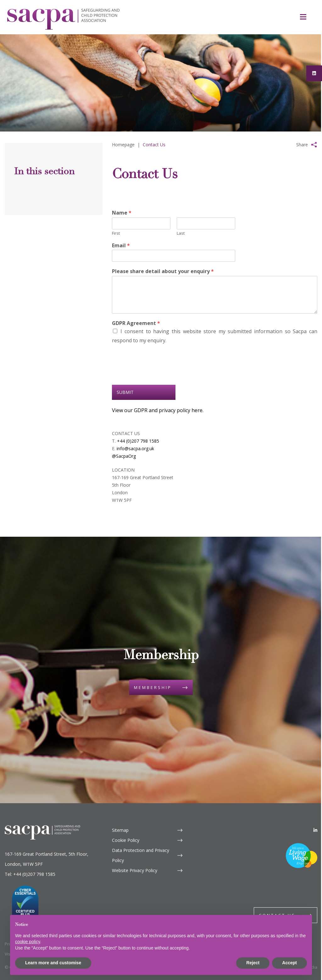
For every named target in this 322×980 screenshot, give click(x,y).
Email (121, 246)
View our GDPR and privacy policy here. (158, 410)
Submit (125, 392)
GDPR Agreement (136, 323)
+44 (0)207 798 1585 (138, 441)
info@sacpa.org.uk (135, 448)
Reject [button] (253, 963)
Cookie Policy (126, 840)
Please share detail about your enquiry (163, 271)
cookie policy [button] (28, 942)
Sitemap (120, 830)
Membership (153, 687)
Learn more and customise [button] (53, 963)
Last (181, 233)
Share (302, 145)
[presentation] (160, 374)
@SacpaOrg (124, 456)
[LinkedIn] (315, 830)
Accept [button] (289, 963)
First (116, 233)
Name (122, 213)
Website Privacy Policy (135, 870)
